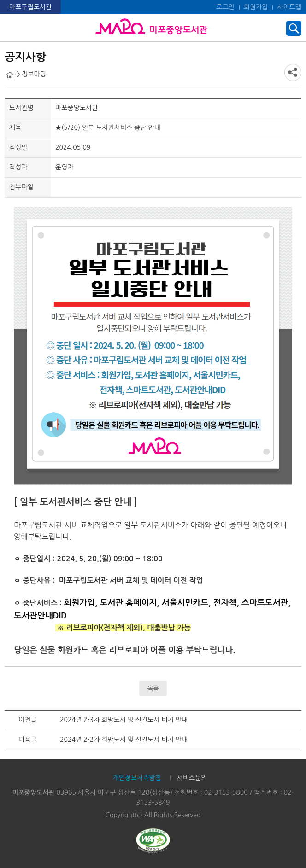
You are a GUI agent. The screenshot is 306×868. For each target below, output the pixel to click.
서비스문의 (192, 778)
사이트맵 (289, 7)
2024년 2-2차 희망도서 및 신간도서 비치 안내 (124, 740)
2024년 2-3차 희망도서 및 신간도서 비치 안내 (124, 720)
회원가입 (256, 7)
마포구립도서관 (30, 7)
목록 (153, 688)
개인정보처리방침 (137, 778)
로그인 (225, 7)
